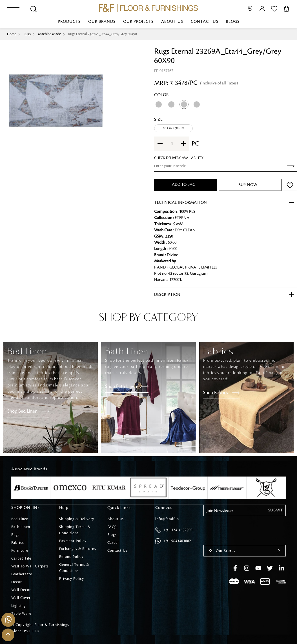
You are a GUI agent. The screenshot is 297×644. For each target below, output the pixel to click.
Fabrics (18, 543)
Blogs (233, 22)
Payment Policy (73, 541)
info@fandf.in (167, 519)
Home (12, 34)
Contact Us (205, 22)
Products (69, 22)
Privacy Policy (72, 579)
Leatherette (22, 574)
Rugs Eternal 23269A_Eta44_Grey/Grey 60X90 (102, 34)
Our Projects (138, 22)
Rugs (27, 34)
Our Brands (102, 22)
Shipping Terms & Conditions (75, 530)
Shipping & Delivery (77, 519)
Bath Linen (21, 527)
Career (113, 543)
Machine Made (49, 34)
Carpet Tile (21, 558)
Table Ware (21, 614)
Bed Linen (20, 519)
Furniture (20, 551)
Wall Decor (21, 590)
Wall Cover (21, 598)
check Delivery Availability (179, 158)
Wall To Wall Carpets (30, 566)
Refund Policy (71, 557)
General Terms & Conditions (74, 568)
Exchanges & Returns (78, 549)
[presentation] (274, 323)
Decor (17, 582)
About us (172, 22)
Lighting (18, 606)
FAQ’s (112, 527)
